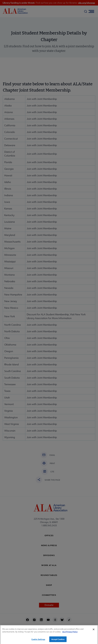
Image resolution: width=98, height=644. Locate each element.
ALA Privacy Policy (70, 633)
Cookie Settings (38, 641)
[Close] (94, 631)
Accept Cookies (58, 641)
